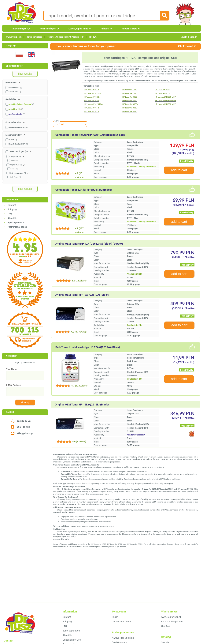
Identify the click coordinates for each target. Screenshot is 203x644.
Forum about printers (172, 622)
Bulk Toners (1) (16, 177)
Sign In (193, 37)
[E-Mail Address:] (25, 391)
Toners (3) (14, 169)
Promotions (11, 83)
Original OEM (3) (16, 165)
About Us (12, 218)
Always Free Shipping (123, 638)
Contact (12, 205)
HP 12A (93, 37)
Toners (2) (14, 161)
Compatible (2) (15, 156)
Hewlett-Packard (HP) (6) (18, 127)
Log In (184, 37)
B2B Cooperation (71, 631)
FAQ (10, 214)
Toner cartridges (47, 29)
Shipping (12, 209)
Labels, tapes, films (78, 29)
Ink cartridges (19, 29)
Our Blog (166, 626)
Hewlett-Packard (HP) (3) (18, 144)
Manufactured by (14, 135)
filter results (25, 74)
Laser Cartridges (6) (18, 151)
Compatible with (13, 122)
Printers (105, 29)
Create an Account (121, 622)
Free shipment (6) (15, 88)
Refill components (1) (18, 173)
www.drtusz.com (14, 37)
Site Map (166, 642)
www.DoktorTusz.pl (171, 617)
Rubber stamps (129, 29)
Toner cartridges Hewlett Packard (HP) (66, 37)
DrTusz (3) (13, 140)
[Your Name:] (25, 375)
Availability (11, 99)
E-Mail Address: (14, 385)
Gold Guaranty (119, 642)
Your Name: (12, 369)
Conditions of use (72, 640)
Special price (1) (15, 92)
